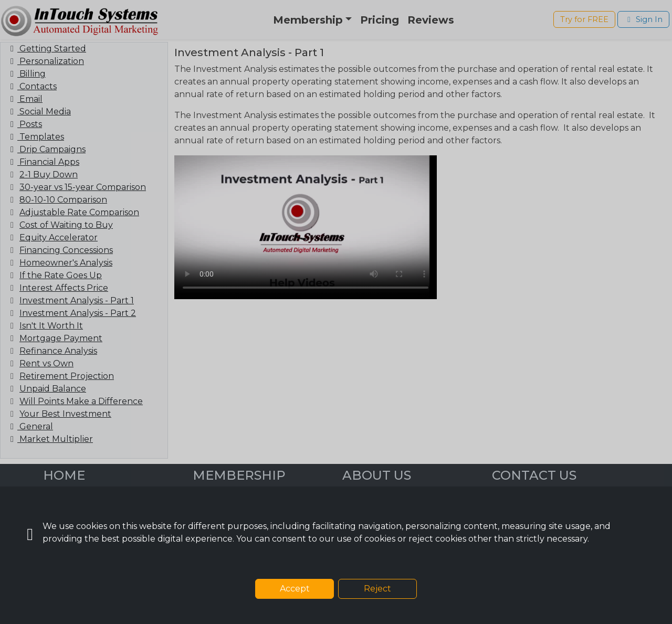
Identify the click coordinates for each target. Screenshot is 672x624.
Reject (377, 589)
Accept (295, 589)
